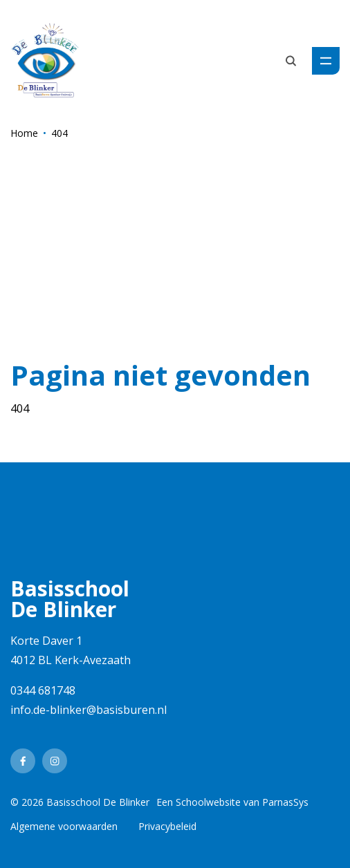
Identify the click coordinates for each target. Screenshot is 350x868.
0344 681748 (43, 690)
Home (24, 133)
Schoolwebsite (208, 802)
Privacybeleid (167, 826)
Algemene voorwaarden (64, 826)
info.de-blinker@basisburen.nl (89, 710)
